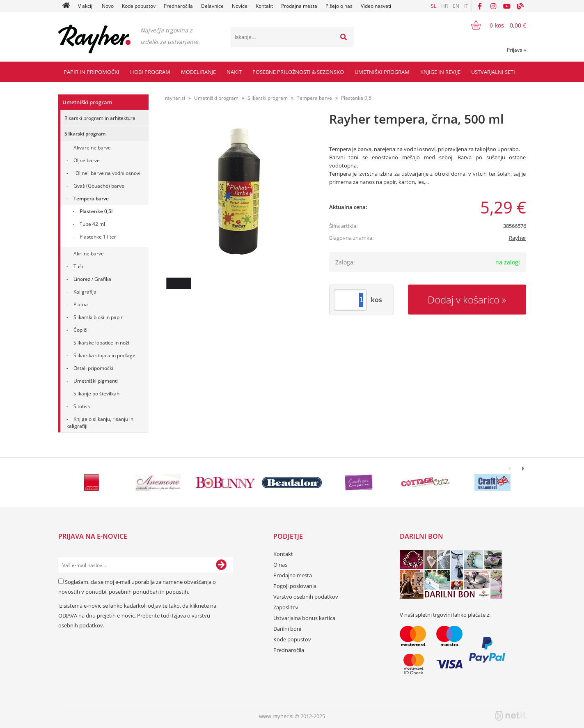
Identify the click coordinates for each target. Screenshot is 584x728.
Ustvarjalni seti (493, 72)
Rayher (518, 238)
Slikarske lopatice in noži (101, 343)
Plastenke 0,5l (96, 211)
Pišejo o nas (339, 6)
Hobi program (150, 72)
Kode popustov (139, 6)
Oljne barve (87, 160)
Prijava (516, 50)
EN (456, 6)
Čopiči (80, 330)
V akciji (86, 6)
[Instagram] (493, 6)
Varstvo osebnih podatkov (306, 597)
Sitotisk (82, 406)
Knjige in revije (440, 72)
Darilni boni (287, 629)
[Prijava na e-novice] (221, 565)
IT (466, 6)
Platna (81, 304)
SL (434, 6)
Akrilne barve (89, 254)
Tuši (78, 266)
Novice (240, 6)
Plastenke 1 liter (98, 237)
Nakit (234, 72)
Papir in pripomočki (92, 72)
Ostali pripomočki (93, 368)
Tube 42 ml (92, 224)
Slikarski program (85, 134)
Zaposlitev (286, 607)
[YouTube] (507, 6)
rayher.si (175, 98)
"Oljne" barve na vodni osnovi (107, 173)
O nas (280, 565)
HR (444, 6)
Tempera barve (91, 199)
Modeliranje (198, 72)
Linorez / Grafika (92, 279)
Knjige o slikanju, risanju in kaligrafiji (100, 423)
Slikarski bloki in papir (98, 317)
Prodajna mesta (299, 6)
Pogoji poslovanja (295, 586)
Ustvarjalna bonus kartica (304, 618)
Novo (108, 6)
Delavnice (212, 6)
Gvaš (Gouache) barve (99, 186)
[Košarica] (494, 25)
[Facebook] (480, 6)
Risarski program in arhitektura (100, 118)
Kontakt (264, 6)
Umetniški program (382, 72)
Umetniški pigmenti (96, 381)
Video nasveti (376, 6)
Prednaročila (178, 6)
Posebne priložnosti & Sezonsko (298, 72)
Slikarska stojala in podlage (104, 355)
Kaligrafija (85, 292)
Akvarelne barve (92, 148)
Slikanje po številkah (96, 394)
